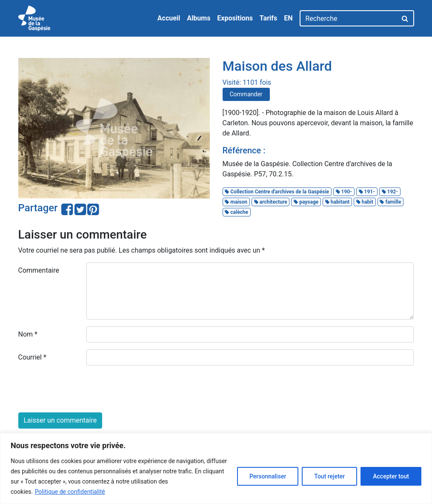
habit (365, 202)
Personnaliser (268, 476)
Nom (28, 334)
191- (367, 192)
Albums (199, 18)
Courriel (32, 357)
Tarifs (268, 18)
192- (390, 192)
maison (236, 202)
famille (390, 202)
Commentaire (39, 270)
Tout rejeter (329, 476)
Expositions (235, 18)
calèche (236, 212)
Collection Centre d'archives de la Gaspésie (277, 192)
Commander (246, 94)
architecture (271, 202)
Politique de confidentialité (70, 492)
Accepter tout (391, 476)
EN (288, 18)
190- (344, 192)
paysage (306, 202)
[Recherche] (348, 18)
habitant (337, 202)
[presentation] (83, 389)
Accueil (169, 18)
